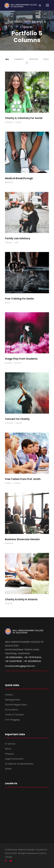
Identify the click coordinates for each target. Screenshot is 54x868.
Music (19, 423)
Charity (19, 59)
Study (8, 483)
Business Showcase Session (22, 539)
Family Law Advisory (18, 238)
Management (13, 700)
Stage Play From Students (21, 359)
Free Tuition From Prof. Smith (23, 479)
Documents (12, 710)
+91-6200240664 (14, 657)
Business (9, 543)
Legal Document (14, 759)
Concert (9, 423)
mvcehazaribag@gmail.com (20, 666)
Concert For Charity (17, 419)
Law (16, 243)
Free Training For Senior (19, 299)
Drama (18, 363)
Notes (8, 769)
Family (8, 243)
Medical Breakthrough (19, 178)
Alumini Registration (16, 705)
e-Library (10, 744)
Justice (33, 59)
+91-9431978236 (13, 661)
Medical (9, 182)
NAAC (8, 749)
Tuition (17, 483)
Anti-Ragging (12, 720)
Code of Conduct (15, 715)
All (7, 59)
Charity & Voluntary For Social (24, 118)
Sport (8, 303)
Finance (9, 754)
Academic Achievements (19, 764)
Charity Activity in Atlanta (21, 599)
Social (18, 122)
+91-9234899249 (32, 661)
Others (9, 695)
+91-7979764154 (33, 657)
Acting (8, 363)
